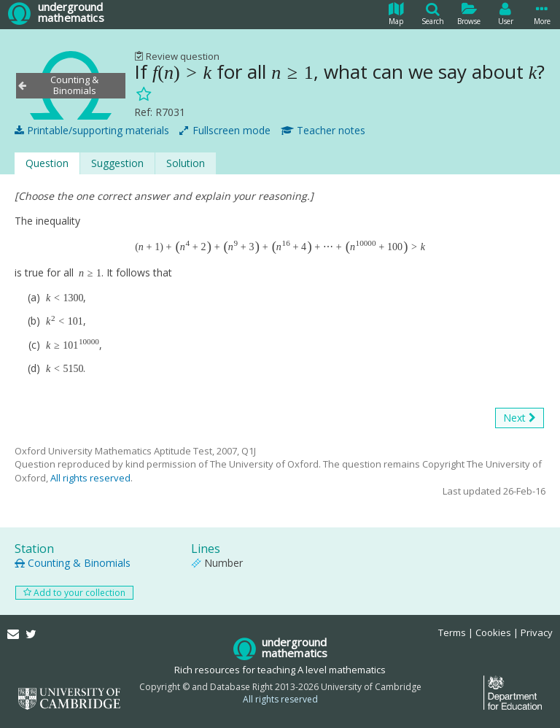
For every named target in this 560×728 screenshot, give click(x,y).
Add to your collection (74, 593)
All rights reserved (90, 478)
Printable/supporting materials (92, 131)
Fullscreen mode (225, 131)
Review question (177, 56)
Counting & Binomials (73, 563)
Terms (452, 632)
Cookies (493, 632)
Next (520, 418)
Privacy (537, 632)
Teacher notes (323, 131)
